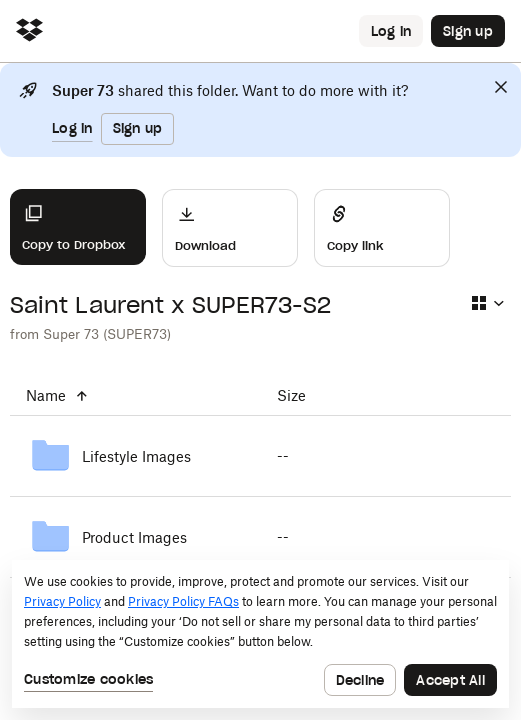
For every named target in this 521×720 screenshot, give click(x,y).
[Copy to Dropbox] (78, 227)
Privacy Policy (62, 601)
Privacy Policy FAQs (183, 601)
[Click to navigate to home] (29, 31)
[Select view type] (487, 303)
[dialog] (260, 634)
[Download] (230, 228)
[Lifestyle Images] (135, 456)
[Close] (501, 87)
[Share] (382, 228)
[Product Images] (135, 537)
